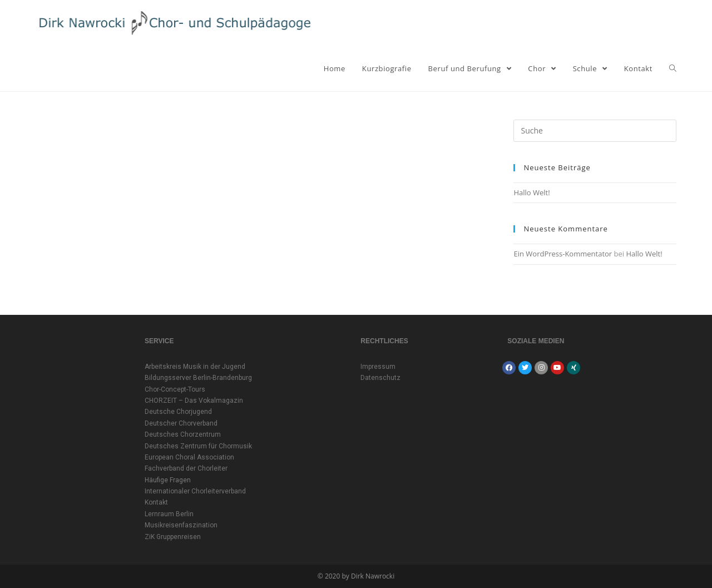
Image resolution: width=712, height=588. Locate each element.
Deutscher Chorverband (181, 423)
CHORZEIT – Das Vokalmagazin (194, 401)
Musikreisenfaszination (181, 525)
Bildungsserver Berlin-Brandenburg (198, 378)
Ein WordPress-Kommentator (563, 254)
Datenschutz (380, 378)
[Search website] (673, 68)
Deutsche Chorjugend (178, 412)
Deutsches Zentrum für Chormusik (198, 446)
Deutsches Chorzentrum (183, 434)
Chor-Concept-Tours (175, 389)
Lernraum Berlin (169, 514)
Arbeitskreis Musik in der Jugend (195, 367)
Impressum (378, 367)
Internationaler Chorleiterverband (195, 491)
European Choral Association (189, 457)
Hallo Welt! (531, 192)
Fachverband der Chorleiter (186, 468)
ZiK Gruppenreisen (173, 537)
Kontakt (156, 502)
